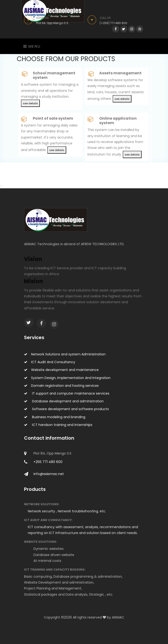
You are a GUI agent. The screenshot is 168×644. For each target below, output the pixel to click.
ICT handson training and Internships (58, 425)
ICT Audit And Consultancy (50, 362)
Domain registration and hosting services (61, 386)
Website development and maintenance (61, 370)
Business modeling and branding (55, 417)
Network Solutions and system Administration (65, 354)
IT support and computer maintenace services (67, 393)
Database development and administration (64, 401)
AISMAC (118, 617)
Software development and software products (66, 409)
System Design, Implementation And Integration (67, 378)
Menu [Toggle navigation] (32, 46)
